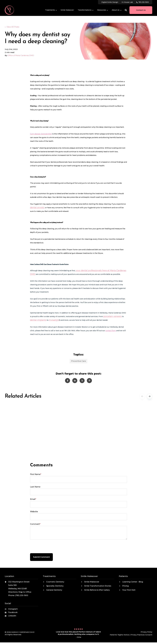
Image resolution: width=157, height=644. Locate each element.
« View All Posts (12, 27)
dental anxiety (37, 208)
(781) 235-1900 (22, 595)
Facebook (13, 612)
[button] (126, 10)
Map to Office (25, 592)
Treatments (51, 10)
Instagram (13, 609)
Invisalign (54, 320)
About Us (117, 10)
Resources (103, 10)
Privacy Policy (146, 632)
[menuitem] (110, 2)
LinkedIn (12, 616)
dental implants (38, 320)
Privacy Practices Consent (141, 635)
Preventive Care (78, 361)
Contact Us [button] (141, 10)
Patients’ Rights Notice (119, 635)
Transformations (86, 10)
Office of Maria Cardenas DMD (21, 55)
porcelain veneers (112, 316)
